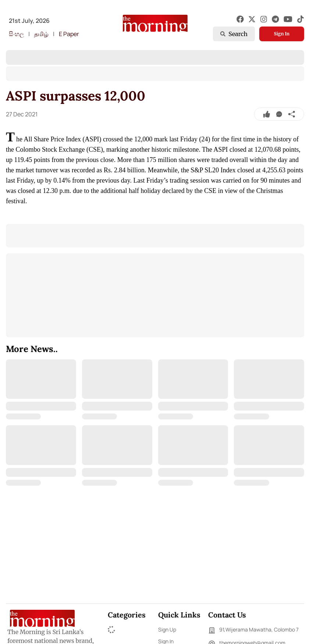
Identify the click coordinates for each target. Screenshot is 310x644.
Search (234, 34)
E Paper (69, 34)
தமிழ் (41, 34)
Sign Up (167, 629)
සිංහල (16, 34)
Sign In (282, 34)
